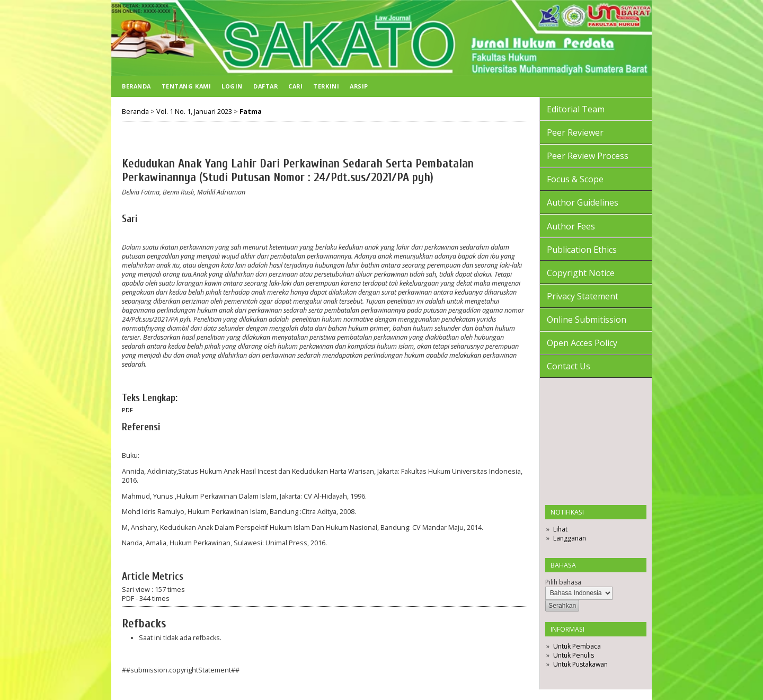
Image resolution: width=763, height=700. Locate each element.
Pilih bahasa (563, 582)
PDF (127, 410)
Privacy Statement (583, 296)
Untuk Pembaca (577, 646)
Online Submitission (587, 320)
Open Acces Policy (582, 343)
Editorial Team (576, 109)
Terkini (326, 86)
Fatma (251, 112)
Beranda (136, 86)
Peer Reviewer (575, 132)
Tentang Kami (186, 86)
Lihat (560, 529)
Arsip (359, 86)
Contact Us (569, 366)
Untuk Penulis (574, 655)
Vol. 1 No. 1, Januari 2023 (194, 112)
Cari (295, 86)
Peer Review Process (588, 156)
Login (232, 86)
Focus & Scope (575, 179)
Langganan (570, 538)
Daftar (265, 86)
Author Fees (571, 226)
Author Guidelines (583, 202)
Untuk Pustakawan (580, 664)
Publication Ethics (582, 250)
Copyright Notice (581, 273)
